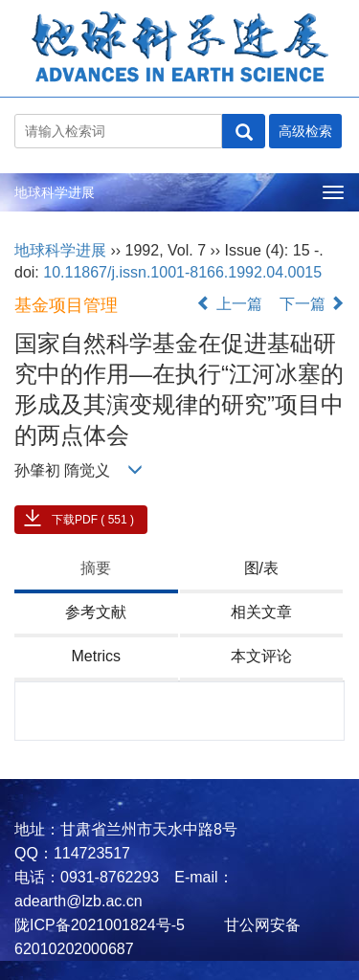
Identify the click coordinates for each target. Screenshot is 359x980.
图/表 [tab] (261, 568)
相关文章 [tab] (261, 612)
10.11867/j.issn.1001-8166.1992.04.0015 (182, 272)
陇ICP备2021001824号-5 (100, 925)
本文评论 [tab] (261, 656)
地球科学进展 (55, 192)
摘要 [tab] (96, 568)
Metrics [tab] (96, 656)
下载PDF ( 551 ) (93, 520)
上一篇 (229, 304)
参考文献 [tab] (96, 612)
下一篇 (312, 304)
